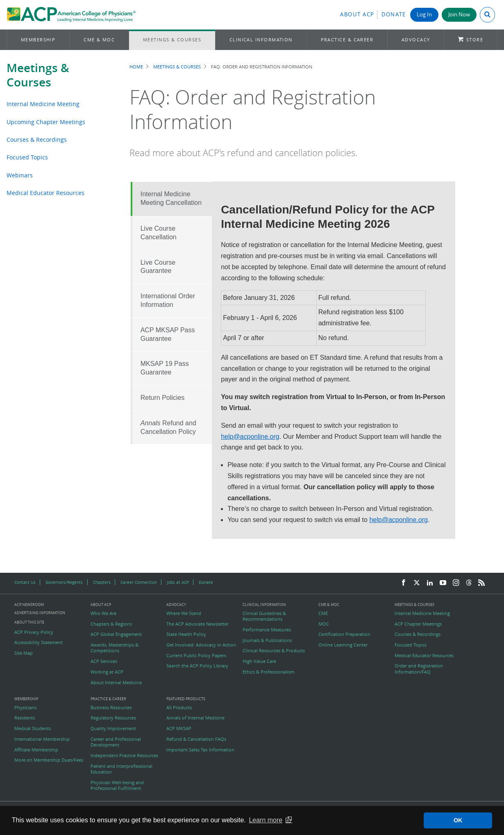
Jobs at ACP (178, 582)
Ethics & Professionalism (268, 672)
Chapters (102, 582)
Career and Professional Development (116, 742)
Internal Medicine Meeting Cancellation (171, 198)
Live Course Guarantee (158, 267)
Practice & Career (347, 40)
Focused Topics (27, 157)
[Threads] (469, 583)
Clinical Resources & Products (274, 651)
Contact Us (25, 582)
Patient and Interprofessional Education (121, 769)
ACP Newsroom (29, 605)
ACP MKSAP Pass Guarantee (168, 334)
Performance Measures (267, 630)
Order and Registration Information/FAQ (419, 669)
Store (475, 40)
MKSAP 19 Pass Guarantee (165, 368)
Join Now (459, 15)
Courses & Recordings (37, 140)
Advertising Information (40, 613)
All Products (179, 708)
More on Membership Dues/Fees (49, 760)
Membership (38, 40)
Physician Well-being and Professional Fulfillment (117, 785)
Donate (394, 15)
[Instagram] (456, 583)
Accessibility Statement (39, 642)
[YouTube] (443, 583)
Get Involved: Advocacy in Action (201, 645)
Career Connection (139, 582)
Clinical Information (261, 40)
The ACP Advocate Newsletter (198, 624)
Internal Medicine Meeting (43, 104)
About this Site (29, 622)
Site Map (24, 653)
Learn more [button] (266, 820)
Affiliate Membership (36, 750)
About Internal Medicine (116, 683)
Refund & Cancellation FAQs (196, 739)
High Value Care (259, 661)
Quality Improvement (113, 728)
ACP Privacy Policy (34, 632)
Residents (25, 718)
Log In (424, 15)
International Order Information (168, 300)
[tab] (171, 199)
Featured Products (186, 699)
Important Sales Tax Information (200, 750)
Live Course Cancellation (159, 233)
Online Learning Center (343, 645)
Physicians (25, 708)
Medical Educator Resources (45, 193)
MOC (324, 624)
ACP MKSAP (179, 728)
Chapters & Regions (111, 624)
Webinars (20, 175)
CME (323, 613)
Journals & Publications (267, 640)
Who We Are (103, 613)
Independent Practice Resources (124, 756)
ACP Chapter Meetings (418, 624)
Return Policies (163, 398)
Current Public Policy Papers (196, 656)
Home (136, 67)
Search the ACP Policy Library (197, 666)
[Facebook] (404, 583)
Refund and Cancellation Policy (168, 427)
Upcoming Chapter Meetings (46, 122)
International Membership (42, 739)
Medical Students (33, 728)
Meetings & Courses (172, 40)
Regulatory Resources (113, 718)
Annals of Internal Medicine (195, 718)
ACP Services (104, 661)
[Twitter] (417, 583)
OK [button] (458, 820)
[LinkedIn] (430, 583)
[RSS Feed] (481, 583)
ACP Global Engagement (116, 634)
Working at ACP (107, 672)
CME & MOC (99, 40)
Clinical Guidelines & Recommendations (264, 616)
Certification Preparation (344, 634)
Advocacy (416, 40)
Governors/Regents (64, 582)
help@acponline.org (250, 437)
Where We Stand (184, 613)
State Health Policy (186, 634)
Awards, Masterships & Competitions (115, 648)
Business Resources (111, 708)
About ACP (357, 15)
